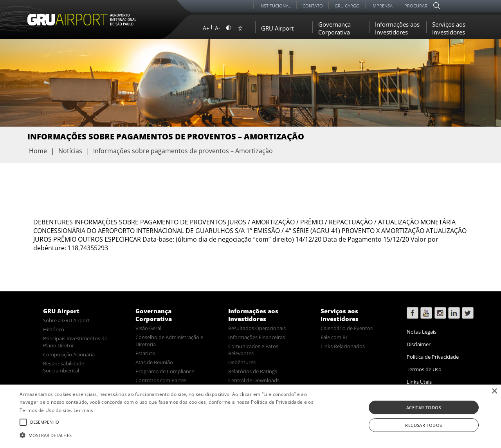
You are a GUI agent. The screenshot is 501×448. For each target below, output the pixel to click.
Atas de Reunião (154, 362)
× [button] (494, 391)
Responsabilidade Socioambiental (64, 367)
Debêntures (242, 362)
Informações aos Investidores (397, 28)
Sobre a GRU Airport (66, 320)
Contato (313, 6)
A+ (206, 28)
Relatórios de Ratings (253, 371)
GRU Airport (277, 28)
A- (218, 28)
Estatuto (145, 353)
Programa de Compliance (165, 371)
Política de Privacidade (433, 357)
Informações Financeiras (257, 337)
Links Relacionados (343, 346)
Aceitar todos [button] (424, 407)
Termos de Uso (424, 369)
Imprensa (382, 6)
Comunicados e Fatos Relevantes (253, 350)
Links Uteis (419, 382)
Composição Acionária (69, 354)
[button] (170, 435)
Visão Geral (148, 328)
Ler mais (83, 410)
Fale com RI (334, 337)
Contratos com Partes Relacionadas (161, 384)
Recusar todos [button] (424, 425)
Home (38, 151)
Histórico (54, 329)
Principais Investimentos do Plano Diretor (75, 342)
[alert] (250, 416)
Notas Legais (422, 332)
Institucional (275, 6)
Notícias (70, 151)
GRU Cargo (347, 6)
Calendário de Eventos (347, 328)
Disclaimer (419, 344)
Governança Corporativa (334, 28)
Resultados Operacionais (257, 328)
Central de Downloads (254, 380)
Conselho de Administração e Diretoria (169, 341)
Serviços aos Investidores (449, 28)
